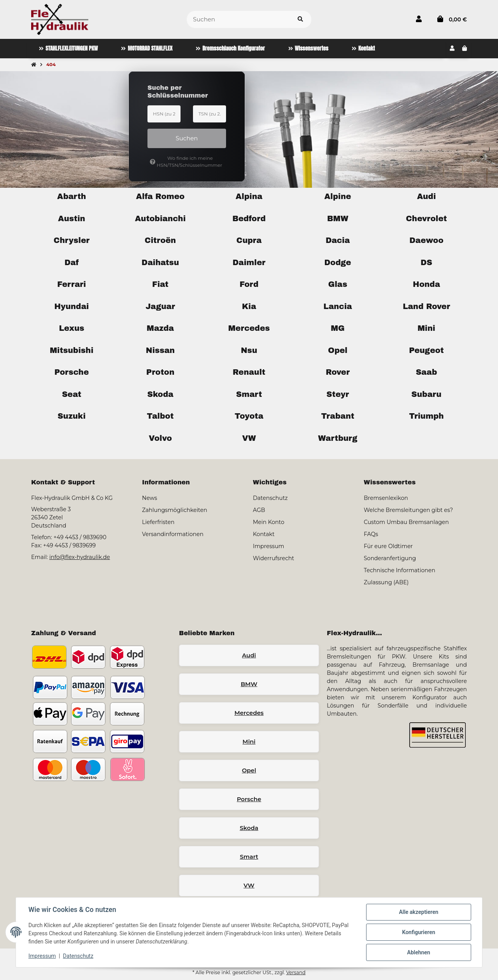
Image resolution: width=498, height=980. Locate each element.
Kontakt (264, 534)
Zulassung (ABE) (386, 582)
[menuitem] (68, 49)
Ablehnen (418, 952)
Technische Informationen (400, 570)
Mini (249, 742)
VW (249, 885)
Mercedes (249, 713)
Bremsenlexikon (386, 498)
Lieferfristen (158, 522)
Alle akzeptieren (418, 912)
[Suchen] (238, 20)
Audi (249, 655)
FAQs (371, 534)
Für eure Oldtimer (388, 546)
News (150, 498)
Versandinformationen (173, 534)
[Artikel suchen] (300, 20)
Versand (296, 972)
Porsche (249, 799)
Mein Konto (269, 522)
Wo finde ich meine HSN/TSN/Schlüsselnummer (186, 162)
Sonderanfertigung (390, 558)
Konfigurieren (418, 932)
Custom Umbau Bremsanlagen (406, 522)
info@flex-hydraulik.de (80, 557)
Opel (249, 770)
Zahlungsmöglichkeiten (174, 510)
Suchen (187, 138)
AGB (259, 510)
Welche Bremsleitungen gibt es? (408, 510)
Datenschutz (78, 956)
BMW (249, 684)
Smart (249, 857)
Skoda (249, 828)
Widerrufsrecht (274, 558)
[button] (419, 19)
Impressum (42, 956)
